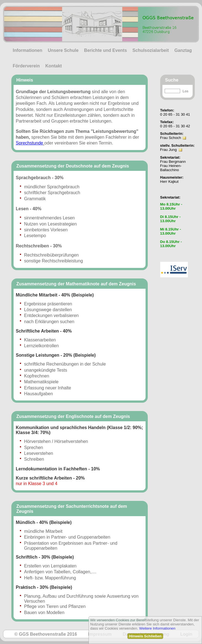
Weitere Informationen (157, 628)
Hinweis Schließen (145, 636)
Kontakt (54, 66)
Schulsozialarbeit (151, 50)
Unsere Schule (63, 50)
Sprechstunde (29, 143)
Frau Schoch (171, 138)
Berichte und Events (106, 50)
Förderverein (26, 66)
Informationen (28, 50)
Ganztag (183, 50)
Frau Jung (169, 150)
